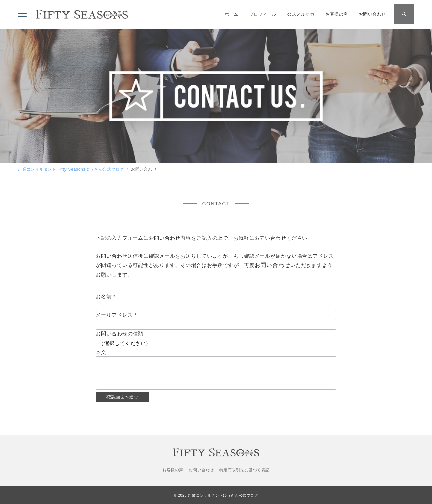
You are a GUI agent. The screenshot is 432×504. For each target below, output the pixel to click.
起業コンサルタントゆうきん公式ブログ (223, 495)
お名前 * (106, 296)
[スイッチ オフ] (404, 14)
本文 (101, 352)
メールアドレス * (116, 315)
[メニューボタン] (22, 14)
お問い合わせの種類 (120, 333)
